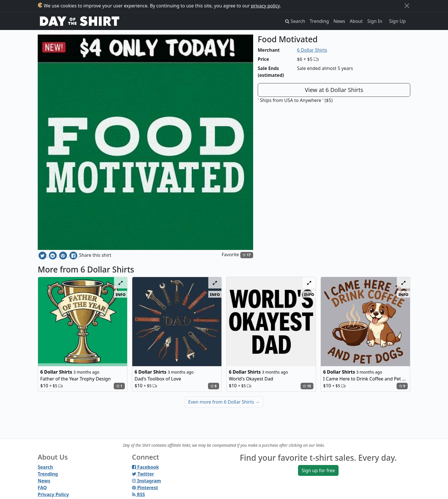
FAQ (42, 488)
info (121, 294)
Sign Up (397, 21)
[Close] (407, 6)
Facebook (145, 467)
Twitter (143, 474)
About (356, 21)
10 (307, 386)
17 (247, 255)
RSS (138, 494)
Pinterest (145, 488)
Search (45, 467)
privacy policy (265, 6)
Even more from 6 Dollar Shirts (224, 402)
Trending (319, 21)
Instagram (146, 481)
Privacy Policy (53, 494)
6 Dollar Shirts (312, 50)
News (339, 21)
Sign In (375, 21)
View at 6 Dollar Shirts (334, 90)
